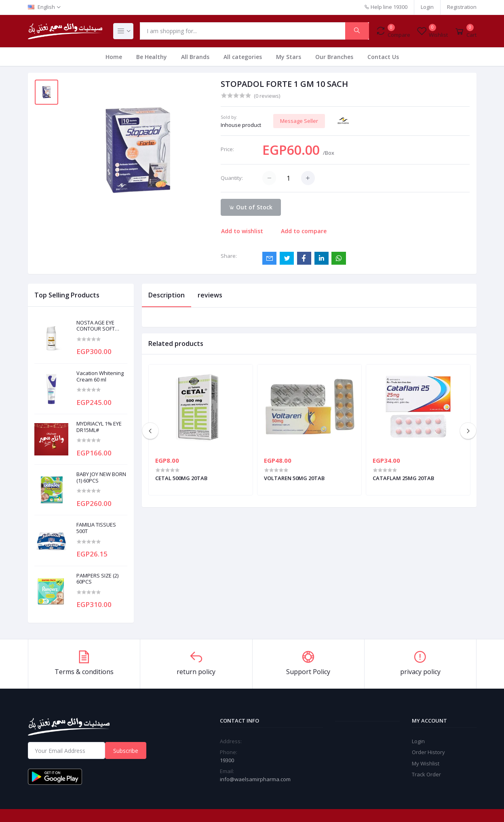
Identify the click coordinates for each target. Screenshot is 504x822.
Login (427, 7)
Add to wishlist (242, 231)
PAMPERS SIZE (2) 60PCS (97, 579)
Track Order (426, 774)
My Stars (289, 57)
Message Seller (299, 121)
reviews (210, 295)
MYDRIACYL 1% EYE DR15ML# (99, 427)
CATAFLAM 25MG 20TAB (403, 478)
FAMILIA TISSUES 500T (96, 528)
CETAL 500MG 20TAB (181, 478)
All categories (243, 57)
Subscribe (126, 751)
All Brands (195, 57)
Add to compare (304, 231)
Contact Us (383, 57)
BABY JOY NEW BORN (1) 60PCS (101, 477)
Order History (428, 752)
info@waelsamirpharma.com (255, 779)
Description (167, 295)
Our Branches (334, 57)
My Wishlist (426, 763)
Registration (462, 7)
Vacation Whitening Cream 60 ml (100, 376)
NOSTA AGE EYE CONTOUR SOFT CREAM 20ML (96, 326)
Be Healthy (152, 57)
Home (114, 57)
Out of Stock (251, 207)
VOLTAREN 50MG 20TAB (294, 478)
